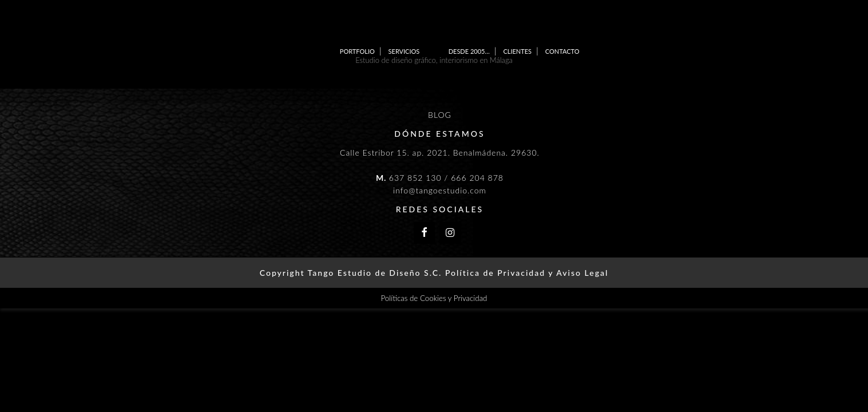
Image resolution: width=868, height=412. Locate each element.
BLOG (440, 115)
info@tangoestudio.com (440, 190)
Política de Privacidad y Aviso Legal (527, 273)
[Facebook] (425, 233)
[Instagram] (450, 233)
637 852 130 (415, 178)
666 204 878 (477, 178)
